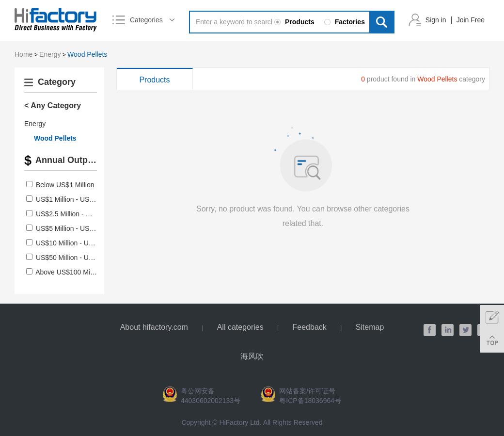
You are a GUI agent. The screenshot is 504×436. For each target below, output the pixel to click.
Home (24, 54)
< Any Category (53, 105)
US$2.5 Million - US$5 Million (80, 214)
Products (154, 80)
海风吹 (252, 356)
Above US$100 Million (69, 272)
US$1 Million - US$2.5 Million (80, 199)
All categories (240, 327)
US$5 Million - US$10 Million (79, 228)
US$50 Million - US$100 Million (83, 258)
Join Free (471, 20)
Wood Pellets (87, 54)
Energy (50, 54)
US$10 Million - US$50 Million (81, 243)
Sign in (436, 20)
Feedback (310, 327)
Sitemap (370, 327)
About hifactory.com (154, 327)
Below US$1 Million (65, 185)
